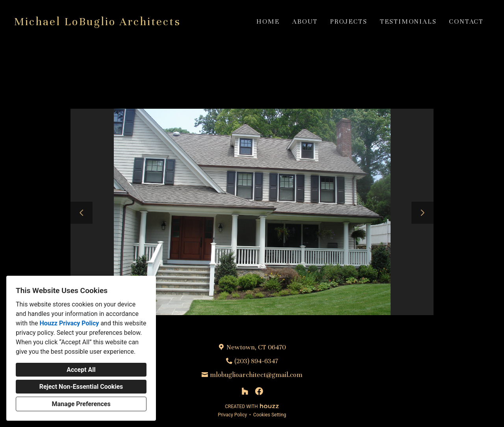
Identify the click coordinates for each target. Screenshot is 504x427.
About (305, 21)
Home (268, 21)
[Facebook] (259, 391)
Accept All (81, 370)
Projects (348, 21)
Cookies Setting (270, 415)
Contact (466, 21)
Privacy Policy (232, 415)
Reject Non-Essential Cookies (81, 387)
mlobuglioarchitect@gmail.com (256, 375)
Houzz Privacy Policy (69, 323)
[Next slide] (422, 213)
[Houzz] (245, 391)
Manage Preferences (81, 404)
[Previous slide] (82, 213)
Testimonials (408, 21)
